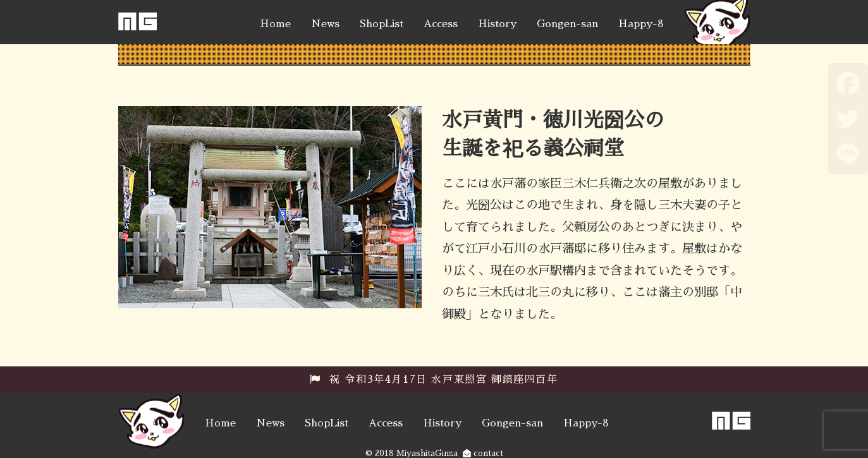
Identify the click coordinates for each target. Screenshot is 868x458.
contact (483, 453)
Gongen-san (567, 24)
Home (275, 24)
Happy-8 (641, 24)
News (325, 24)
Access (441, 24)
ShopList (382, 24)
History (497, 24)
